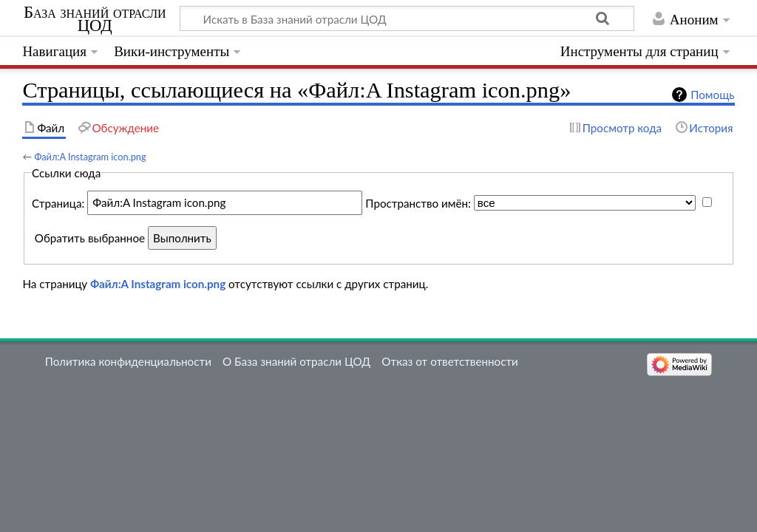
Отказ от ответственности (449, 361)
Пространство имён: (418, 202)
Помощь (712, 95)
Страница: (58, 202)
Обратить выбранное (90, 238)
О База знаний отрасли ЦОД (296, 361)
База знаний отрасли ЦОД (95, 19)
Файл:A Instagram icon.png (90, 157)
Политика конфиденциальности (128, 361)
